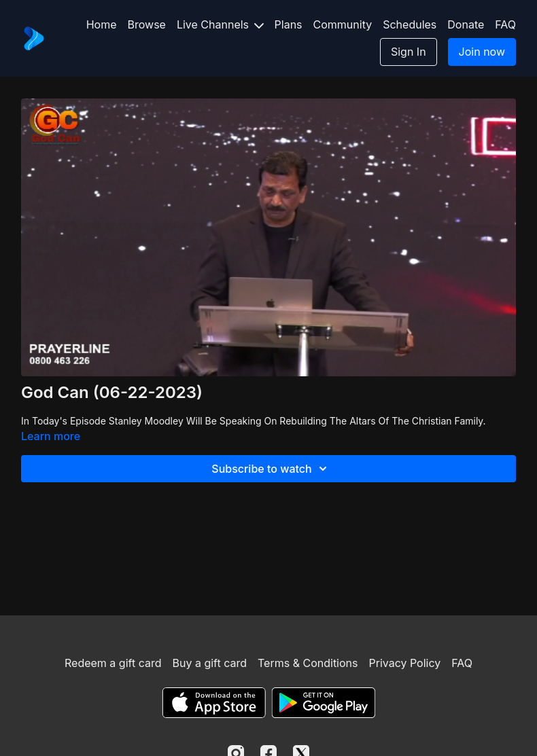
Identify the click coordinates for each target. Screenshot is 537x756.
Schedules (410, 24)
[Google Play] (324, 703)
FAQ (505, 24)
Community (343, 24)
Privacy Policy (404, 663)
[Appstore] (214, 703)
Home (102, 24)
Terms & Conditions (308, 663)
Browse (147, 24)
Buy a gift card (209, 663)
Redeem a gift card (113, 663)
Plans (289, 24)
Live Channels (220, 24)
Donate (466, 24)
